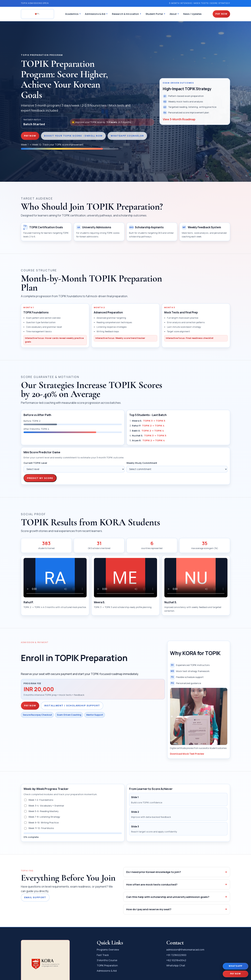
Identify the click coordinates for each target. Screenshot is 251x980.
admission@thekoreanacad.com (185, 950)
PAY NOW (30, 136)
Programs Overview (108, 950)
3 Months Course (107, 960)
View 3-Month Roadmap (179, 119)
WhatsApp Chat (176, 965)
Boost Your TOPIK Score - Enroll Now (73, 136)
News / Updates (192, 14)
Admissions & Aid (95, 14)
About (173, 14)
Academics (72, 14)
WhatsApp (235, 966)
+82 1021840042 (176, 960)
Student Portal (154, 14)
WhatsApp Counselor (127, 136)
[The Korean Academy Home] (37, 14)
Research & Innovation (125, 14)
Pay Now (221, 14)
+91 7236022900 (176, 955)
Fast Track (103, 955)
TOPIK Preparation (107, 965)
